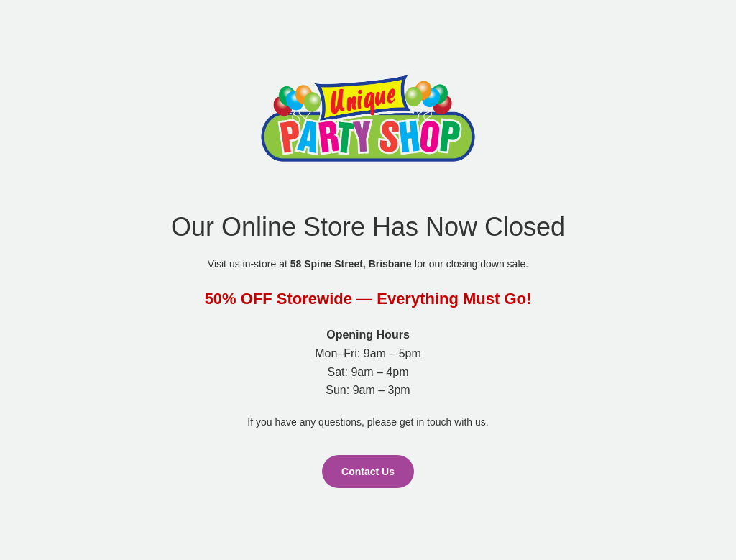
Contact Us (368, 472)
